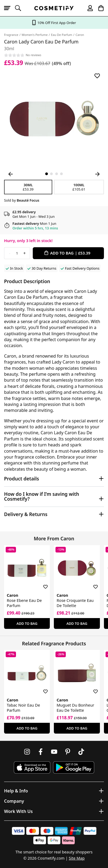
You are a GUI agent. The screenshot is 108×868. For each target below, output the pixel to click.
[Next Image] (97, 174)
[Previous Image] (11, 174)
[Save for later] (97, 76)
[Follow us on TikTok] (81, 752)
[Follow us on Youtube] (54, 752)
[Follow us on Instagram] (27, 752)
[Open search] (20, 8)
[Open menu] (9, 8)
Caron (80, 35)
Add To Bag (27, 623)
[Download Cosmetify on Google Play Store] (74, 767)
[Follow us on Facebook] (41, 752)
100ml (79, 187)
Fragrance (11, 35)
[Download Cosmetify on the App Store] (32, 767)
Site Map (77, 858)
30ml (28, 187)
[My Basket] (99, 8)
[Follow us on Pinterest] (68, 752)
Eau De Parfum (62, 35)
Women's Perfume (35, 35)
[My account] (88, 8)
